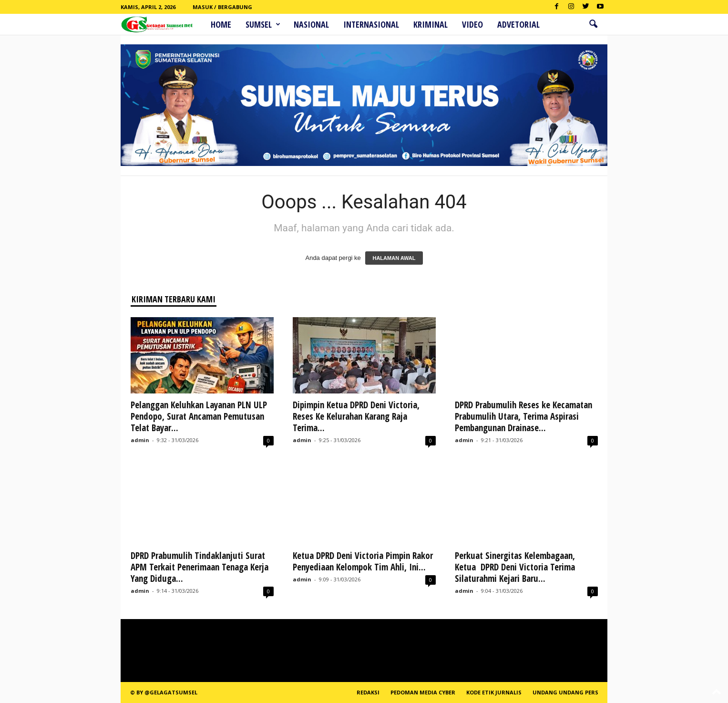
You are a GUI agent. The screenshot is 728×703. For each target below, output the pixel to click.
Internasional (371, 24)
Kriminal (431, 24)
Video (472, 24)
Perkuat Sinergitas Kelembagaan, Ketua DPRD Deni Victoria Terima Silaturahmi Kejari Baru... (515, 567)
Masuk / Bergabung (222, 7)
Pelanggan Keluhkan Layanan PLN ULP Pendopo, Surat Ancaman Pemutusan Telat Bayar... (199, 416)
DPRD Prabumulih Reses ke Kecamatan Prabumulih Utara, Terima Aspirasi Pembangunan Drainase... (523, 416)
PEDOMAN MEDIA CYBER (423, 692)
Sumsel (263, 24)
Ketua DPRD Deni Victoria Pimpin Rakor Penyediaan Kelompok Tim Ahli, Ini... (363, 561)
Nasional (311, 24)
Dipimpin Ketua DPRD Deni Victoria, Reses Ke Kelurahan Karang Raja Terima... (356, 416)
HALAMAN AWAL (394, 258)
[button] (593, 24)
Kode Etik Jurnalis (494, 692)
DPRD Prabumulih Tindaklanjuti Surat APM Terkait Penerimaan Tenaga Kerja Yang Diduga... (200, 567)
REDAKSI (368, 692)
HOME (221, 24)
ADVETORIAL (518, 24)
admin (140, 440)
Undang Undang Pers (565, 692)
